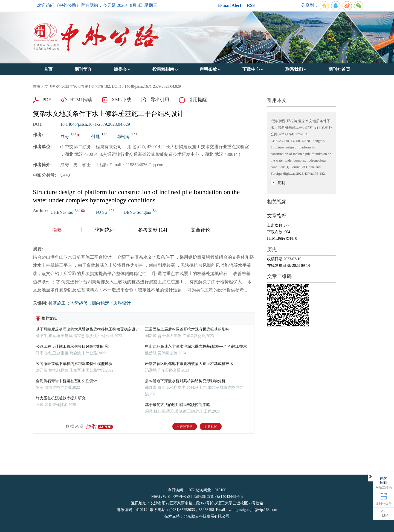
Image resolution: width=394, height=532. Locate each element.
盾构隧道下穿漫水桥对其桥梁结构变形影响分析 (185, 381)
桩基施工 (57, 303)
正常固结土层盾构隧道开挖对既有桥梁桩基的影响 (187, 329)
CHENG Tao (62, 212)
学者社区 (211, 426)
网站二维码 (384, 483)
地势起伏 (79, 303)
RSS (251, 5)
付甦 (95, 137)
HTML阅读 (81, 100)
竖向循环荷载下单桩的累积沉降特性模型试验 (74, 364)
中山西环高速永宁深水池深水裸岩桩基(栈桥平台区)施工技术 (196, 347)
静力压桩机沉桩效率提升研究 (61, 398)
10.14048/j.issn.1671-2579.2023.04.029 (95, 124)
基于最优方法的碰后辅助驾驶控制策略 (178, 405)
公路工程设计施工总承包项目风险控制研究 (72, 347)
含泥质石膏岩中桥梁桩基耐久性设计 (66, 381)
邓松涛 (123, 137)
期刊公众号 (384, 499)
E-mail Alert (230, 5)
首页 (37, 87)
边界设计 (122, 303)
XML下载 (121, 100)
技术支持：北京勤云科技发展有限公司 (197, 516)
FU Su (101, 212)
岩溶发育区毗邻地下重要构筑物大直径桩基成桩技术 (189, 364)
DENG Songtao (137, 212)
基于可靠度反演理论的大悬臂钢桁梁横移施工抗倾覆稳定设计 (88, 329)
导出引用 (160, 100)
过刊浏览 (52, 87)
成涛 (65, 137)
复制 (281, 183)
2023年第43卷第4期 (78, 87)
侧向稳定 (101, 303)
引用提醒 (198, 100)
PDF (47, 100)
